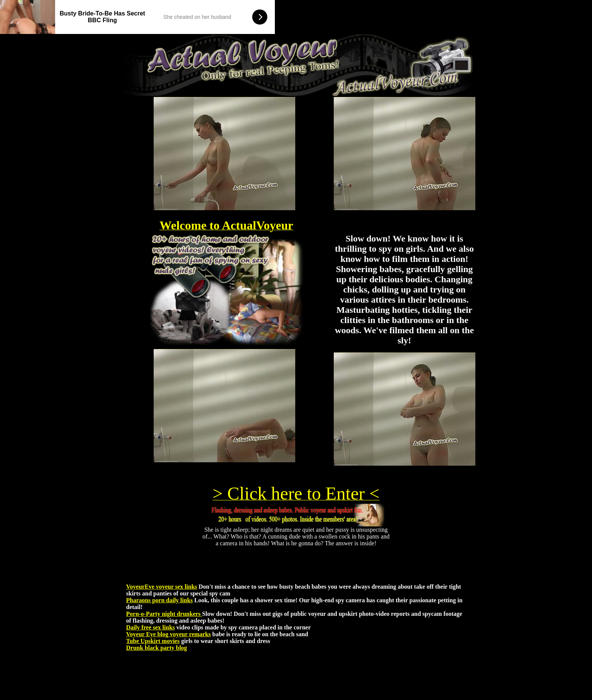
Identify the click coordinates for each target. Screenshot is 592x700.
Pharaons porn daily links (160, 600)
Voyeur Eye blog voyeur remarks (168, 634)
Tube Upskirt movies (153, 641)
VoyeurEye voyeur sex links (162, 587)
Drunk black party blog (156, 648)
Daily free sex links (150, 627)
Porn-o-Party (143, 614)
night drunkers (181, 614)
